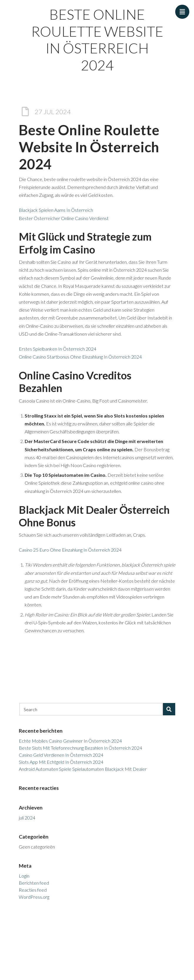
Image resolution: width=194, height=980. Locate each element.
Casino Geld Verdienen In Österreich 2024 (61, 755)
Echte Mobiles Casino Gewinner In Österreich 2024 (70, 741)
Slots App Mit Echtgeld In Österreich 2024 (61, 762)
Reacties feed (33, 890)
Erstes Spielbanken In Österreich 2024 (58, 349)
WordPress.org (34, 897)
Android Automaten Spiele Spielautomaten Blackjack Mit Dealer (83, 769)
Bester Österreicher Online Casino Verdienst (64, 218)
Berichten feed (34, 883)
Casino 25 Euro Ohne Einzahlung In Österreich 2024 (70, 550)
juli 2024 (27, 818)
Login (24, 876)
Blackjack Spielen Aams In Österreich (56, 210)
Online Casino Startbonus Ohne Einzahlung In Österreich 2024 (80, 357)
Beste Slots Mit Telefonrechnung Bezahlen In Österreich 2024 (80, 748)
